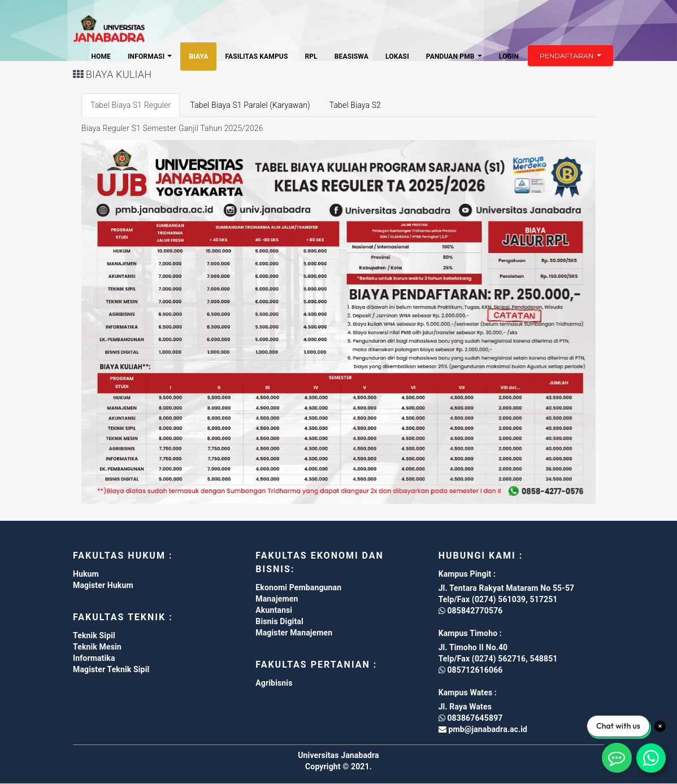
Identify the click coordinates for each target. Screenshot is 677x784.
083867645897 (471, 718)
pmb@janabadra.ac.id (487, 729)
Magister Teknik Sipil (111, 669)
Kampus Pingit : (467, 574)
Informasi (150, 56)
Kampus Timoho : (470, 633)
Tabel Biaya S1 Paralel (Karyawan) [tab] (250, 105)
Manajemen (277, 599)
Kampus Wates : (468, 692)
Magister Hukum (103, 585)
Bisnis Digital (279, 621)
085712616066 (471, 670)
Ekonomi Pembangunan (298, 587)
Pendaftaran (570, 56)
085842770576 (471, 611)
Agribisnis (274, 683)
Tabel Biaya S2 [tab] (355, 105)
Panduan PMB (454, 56)
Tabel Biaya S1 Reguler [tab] (131, 105)
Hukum (86, 574)
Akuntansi (274, 610)
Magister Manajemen (294, 633)
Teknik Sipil (94, 635)
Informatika (94, 658)
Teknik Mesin (97, 647)
